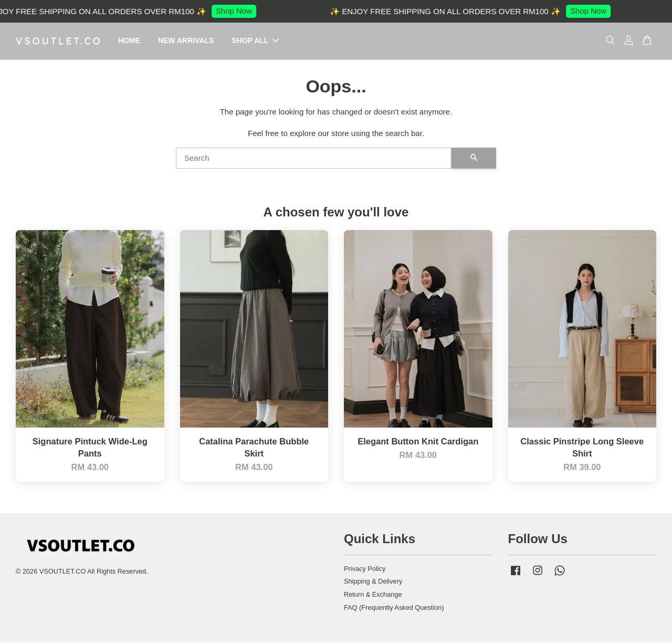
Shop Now (238, 11)
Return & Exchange (373, 596)
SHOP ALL (255, 41)
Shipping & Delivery (373, 583)
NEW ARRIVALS (186, 41)
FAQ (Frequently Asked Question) (394, 609)
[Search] (314, 160)
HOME (129, 41)
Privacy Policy (365, 570)
